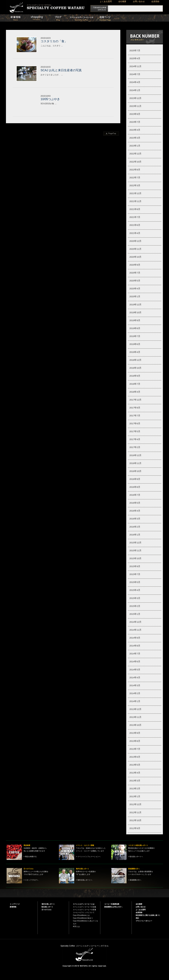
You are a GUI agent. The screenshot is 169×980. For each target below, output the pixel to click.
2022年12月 (135, 154)
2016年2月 (135, 527)
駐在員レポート (47, 907)
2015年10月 (135, 558)
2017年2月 (135, 447)
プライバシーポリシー (144, 921)
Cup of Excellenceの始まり (83, 918)
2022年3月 (135, 185)
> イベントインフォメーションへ (88, 857)
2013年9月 (135, 733)
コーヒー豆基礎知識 (112, 904)
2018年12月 (135, 360)
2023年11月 (135, 106)
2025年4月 (135, 58)
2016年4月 (135, 511)
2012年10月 (135, 820)
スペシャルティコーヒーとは (84, 18)
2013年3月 (135, 781)
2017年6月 (135, 424)
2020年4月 (135, 289)
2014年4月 (135, 678)
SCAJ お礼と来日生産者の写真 (61, 70)
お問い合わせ (139, 1)
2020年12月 (135, 241)
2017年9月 (135, 408)
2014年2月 (135, 693)
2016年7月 (135, 495)
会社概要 (122, 1)
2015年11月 (135, 551)
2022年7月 (135, 178)
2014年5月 (135, 670)
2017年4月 (135, 439)
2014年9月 (135, 638)
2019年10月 (135, 313)
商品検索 (43, 18)
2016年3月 (135, 519)
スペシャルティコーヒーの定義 (84, 907)
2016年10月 (135, 471)
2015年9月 (135, 566)
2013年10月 (135, 725)
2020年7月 (135, 273)
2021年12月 (135, 193)
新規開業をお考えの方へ (113, 907)
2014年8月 (135, 646)
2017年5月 (135, 431)
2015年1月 (135, 614)
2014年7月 (135, 654)
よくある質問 (106, 1)
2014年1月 (135, 701)
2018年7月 (135, 384)
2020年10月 (135, 257)
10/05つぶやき (50, 99)
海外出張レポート (48, 904)
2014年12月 (135, 622)
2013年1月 (135, 796)
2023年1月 (135, 146)
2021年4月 (135, 233)
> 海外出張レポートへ (84, 880)
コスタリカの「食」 (54, 41)
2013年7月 (135, 749)
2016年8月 (135, 487)
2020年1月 (135, 297)
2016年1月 (135, 535)
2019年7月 (135, 336)
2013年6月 (135, 757)
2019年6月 (135, 344)
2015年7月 (135, 574)
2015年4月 (135, 590)
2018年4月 (135, 392)
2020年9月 (135, 265)
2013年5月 (135, 765)
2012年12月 (135, 804)
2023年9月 (135, 114)
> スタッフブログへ (31, 880)
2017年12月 (135, 400)
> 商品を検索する (30, 857)
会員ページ (111, 18)
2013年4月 (135, 773)
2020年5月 (135, 281)
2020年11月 (135, 249)
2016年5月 (135, 503)
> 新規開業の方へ (135, 880)
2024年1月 (135, 90)
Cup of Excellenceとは (81, 915)
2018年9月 (135, 376)
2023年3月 (135, 138)
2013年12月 (135, 709)
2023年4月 (135, 130)
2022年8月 (135, 170)
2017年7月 (135, 416)
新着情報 (22, 18)
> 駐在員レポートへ (136, 857)
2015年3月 (135, 598)
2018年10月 (135, 368)
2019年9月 (135, 320)
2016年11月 (135, 463)
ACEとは (76, 926)
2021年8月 (135, 209)
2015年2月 (135, 606)
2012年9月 (135, 828)
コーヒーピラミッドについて (84, 912)
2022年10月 (135, 162)
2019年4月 (135, 352)
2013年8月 (135, 741)
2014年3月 (135, 685)
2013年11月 (135, 717)
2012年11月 (135, 812)
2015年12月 (135, 543)
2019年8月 (135, 328)
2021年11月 (135, 201)
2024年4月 (135, 82)
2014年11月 (135, 630)
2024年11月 (135, 66)
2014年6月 (135, 662)
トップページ (15, 904)
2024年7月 (135, 74)
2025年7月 (135, 51)
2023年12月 (135, 98)
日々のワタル (64, 18)
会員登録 (155, 1)
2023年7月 (135, 122)
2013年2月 (135, 789)
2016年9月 (135, 479)
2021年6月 (135, 225)
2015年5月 (135, 582)
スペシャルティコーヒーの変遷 (84, 910)
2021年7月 (135, 217)
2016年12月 (135, 455)
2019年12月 (135, 305)
